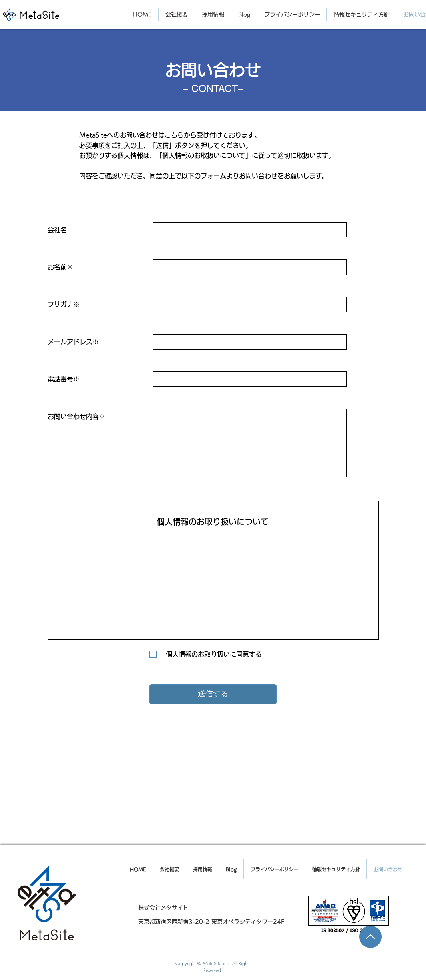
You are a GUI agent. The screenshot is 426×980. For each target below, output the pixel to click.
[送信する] (213, 694)
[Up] (370, 937)
